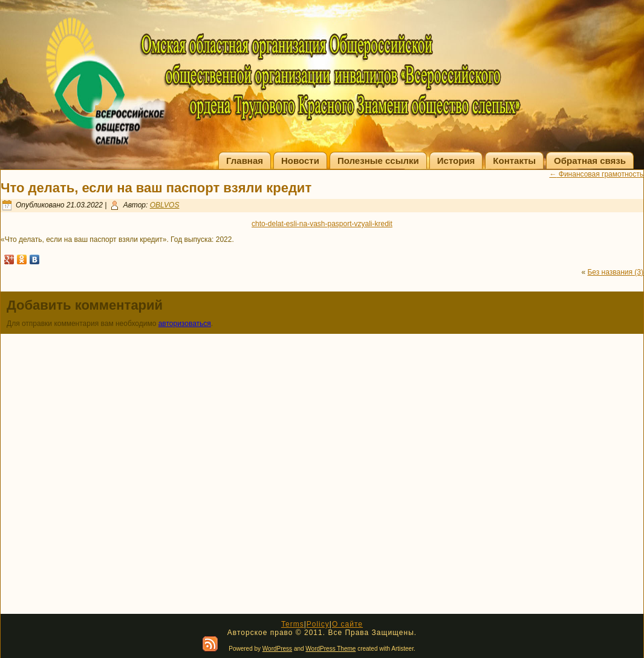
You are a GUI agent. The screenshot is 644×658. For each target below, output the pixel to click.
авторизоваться (185, 324)
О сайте (347, 624)
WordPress (277, 649)
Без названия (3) (615, 272)
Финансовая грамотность (596, 174)
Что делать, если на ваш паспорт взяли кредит (156, 188)
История (456, 161)
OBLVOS (165, 205)
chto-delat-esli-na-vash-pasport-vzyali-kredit (322, 224)
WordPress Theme (330, 649)
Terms (293, 624)
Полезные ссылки (378, 161)
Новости (300, 161)
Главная (245, 161)
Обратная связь (590, 161)
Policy (318, 624)
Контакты (514, 161)
